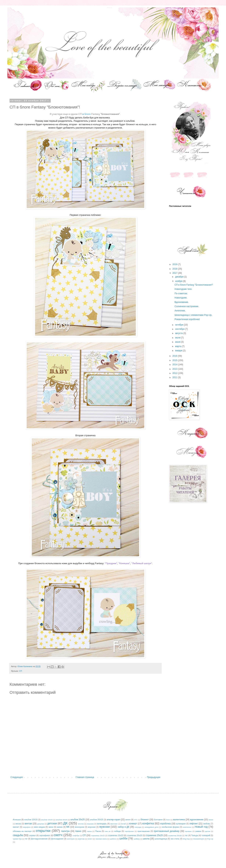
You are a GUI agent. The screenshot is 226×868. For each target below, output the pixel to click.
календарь (102, 824)
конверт (133, 824)
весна (18, 824)
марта (179, 346)
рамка (198, 831)
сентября (180, 329)
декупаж (41, 824)
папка (89, 831)
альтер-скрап (113, 820)
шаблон (113, 839)
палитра (65, 831)
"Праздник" (111, 563)
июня (178, 342)
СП (21, 671)
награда (138, 827)
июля (178, 338)
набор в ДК (123, 827)
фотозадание (57, 839)
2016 (175, 356)
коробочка (165, 824)
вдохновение (197, 820)
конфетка (148, 823)
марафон (27, 827)
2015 (175, 360)
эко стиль (175, 839)
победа (117, 831)
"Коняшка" (124, 563)
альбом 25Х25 (97, 820)
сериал (33, 835)
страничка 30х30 (175, 836)
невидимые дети (151, 827)
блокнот (145, 820)
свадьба (18, 835)
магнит (16, 827)
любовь (207, 824)
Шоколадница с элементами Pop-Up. (193, 315)
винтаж (28, 824)
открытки (43, 831)
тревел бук (17, 839)
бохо (168, 820)
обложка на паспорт (22, 831)
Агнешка (17, 820)
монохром (80, 827)
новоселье (187, 827)
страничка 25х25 (154, 835)
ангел (128, 820)
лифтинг (194, 824)
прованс (188, 831)
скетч (58, 835)
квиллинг (114, 824)
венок (211, 820)
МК (68, 827)
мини (51, 827)
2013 (175, 369)
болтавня (158, 820)
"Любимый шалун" (142, 563)
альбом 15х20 (47, 820)
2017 (175, 273)
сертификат (45, 835)
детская (52, 823)
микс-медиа (39, 827)
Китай (123, 824)
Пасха (98, 831)
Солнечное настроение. (187, 306)
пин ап (108, 831)
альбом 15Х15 (31, 820)
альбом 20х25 (78, 820)
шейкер (137, 839)
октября (179, 325)
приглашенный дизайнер (167, 831)
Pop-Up (210, 839)
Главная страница (85, 777)
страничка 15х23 (116, 835)
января (179, 351)
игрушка (90, 824)
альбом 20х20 (62, 820)
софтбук (76, 836)
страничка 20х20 (134, 835)
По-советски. (181, 294)
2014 (175, 365)
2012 (175, 373)
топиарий (206, 835)
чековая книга (101, 839)
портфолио (129, 831)
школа (146, 839)
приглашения (144, 831)
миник (60, 827)
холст (90, 839)
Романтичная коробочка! (187, 319)
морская (92, 827)
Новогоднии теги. (183, 289)
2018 (175, 269)
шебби (123, 839)
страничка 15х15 (98, 836)
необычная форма (170, 827)
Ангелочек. (180, 311)
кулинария (181, 824)
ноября (179, 281)
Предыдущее (154, 777)
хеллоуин (71, 839)
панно (78, 831)
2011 (175, 377)
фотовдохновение (39, 839)
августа (179, 333)
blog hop (186, 839)
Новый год (201, 827)
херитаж (81, 839)
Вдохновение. (182, 302)
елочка (81, 824)
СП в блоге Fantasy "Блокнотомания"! (194, 285)
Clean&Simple (199, 839)
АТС (136, 820)
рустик (208, 831)
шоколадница (161, 839)
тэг (26, 839)
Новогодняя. (181, 298)
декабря (180, 277)
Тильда (195, 835)
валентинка (179, 820)
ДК (65, 823)
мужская (105, 827)
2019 (175, 264)
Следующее (17, 777)
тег (186, 835)
